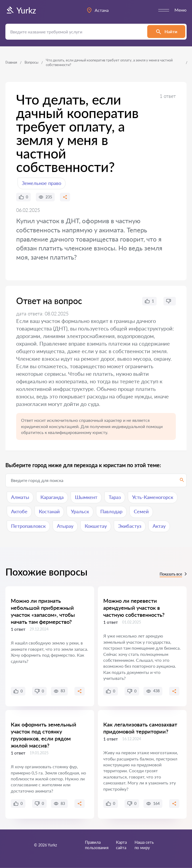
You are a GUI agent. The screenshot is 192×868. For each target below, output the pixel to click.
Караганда (52, 497)
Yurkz (21, 10)
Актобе (19, 511)
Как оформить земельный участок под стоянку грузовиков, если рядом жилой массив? (44, 735)
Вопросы (31, 62)
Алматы (20, 497)
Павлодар (111, 511)
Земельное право (42, 183)
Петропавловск (28, 526)
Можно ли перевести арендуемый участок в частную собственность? (134, 608)
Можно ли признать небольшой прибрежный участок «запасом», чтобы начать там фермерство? (43, 611)
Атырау (65, 526)
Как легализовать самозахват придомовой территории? (140, 728)
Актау (159, 526)
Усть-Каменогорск (153, 497)
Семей (141, 511)
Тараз (115, 497)
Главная (11, 62)
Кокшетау (96, 526)
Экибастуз (130, 526)
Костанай (49, 511)
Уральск (80, 511)
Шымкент (86, 497)
